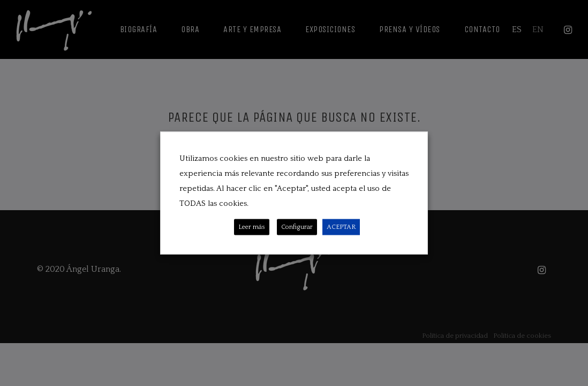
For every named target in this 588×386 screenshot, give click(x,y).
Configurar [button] (297, 227)
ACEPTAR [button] (341, 227)
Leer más (252, 227)
